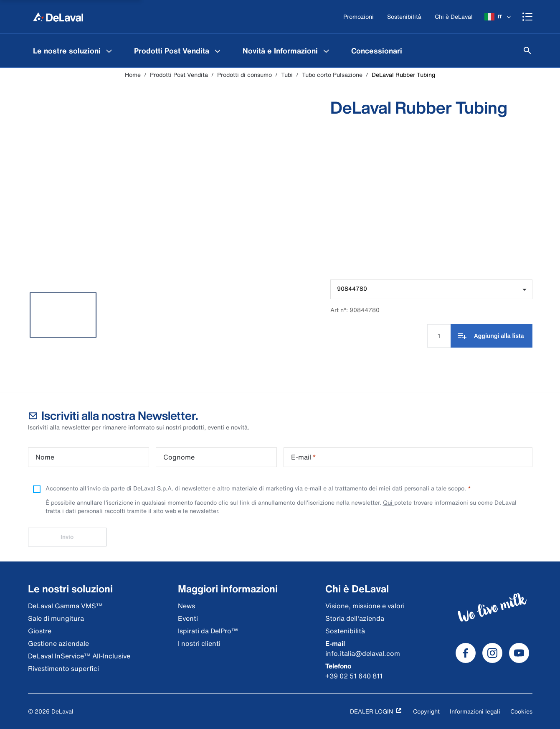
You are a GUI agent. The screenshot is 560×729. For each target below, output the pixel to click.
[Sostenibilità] (404, 17)
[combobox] (431, 289)
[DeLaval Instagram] (492, 653)
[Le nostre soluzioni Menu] (109, 51)
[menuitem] (73, 51)
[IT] (498, 17)
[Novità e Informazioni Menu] (326, 51)
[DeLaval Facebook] (466, 653)
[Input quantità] (439, 336)
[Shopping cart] (527, 17)
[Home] (58, 17)
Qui (389, 502)
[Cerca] (527, 51)
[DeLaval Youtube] (519, 653)
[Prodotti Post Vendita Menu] (218, 51)
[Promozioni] (359, 17)
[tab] (63, 315)
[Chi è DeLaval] (454, 17)
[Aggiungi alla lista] (492, 336)
